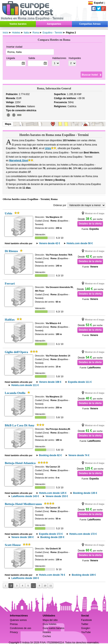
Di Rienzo (11, 251)
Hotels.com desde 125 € (53, 493)
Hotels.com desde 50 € (80, 243)
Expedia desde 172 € (51, 534)
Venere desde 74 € (79, 455)
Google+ (86, 628)
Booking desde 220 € (52, 537)
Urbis (48, 148)
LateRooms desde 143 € (25, 496)
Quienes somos (18, 620)
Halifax (10, 319)
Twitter (85, 624)
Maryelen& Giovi (19, 160)
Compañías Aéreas (90, 24)
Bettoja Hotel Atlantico (20, 463)
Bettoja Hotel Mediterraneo (23, 504)
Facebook (87, 620)
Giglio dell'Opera (16, 352)
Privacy (14, 632)
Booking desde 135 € (85, 493)
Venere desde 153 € (57, 496)
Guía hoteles (50, 624)
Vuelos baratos (18, 24)
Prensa (14, 624)
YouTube (86, 632)
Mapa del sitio (50, 620)
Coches (47, 636)
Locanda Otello (15, 393)
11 (51, 586)
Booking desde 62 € (50, 455)
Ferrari (10, 283)
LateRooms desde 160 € (25, 578)
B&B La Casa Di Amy (19, 425)
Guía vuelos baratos (53, 628)
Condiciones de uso (20, 628)
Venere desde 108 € (50, 382)
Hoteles (47, 632)
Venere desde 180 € (22, 537)
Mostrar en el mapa (95, 213)
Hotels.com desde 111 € (25, 385)
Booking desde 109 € (84, 575)
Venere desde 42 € (50, 243)
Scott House (13, 545)
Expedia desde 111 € (80, 382)
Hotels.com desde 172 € (83, 534)
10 (45, 586)
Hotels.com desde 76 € (52, 575)
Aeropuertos (54, 24)
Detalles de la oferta (90, 224)
